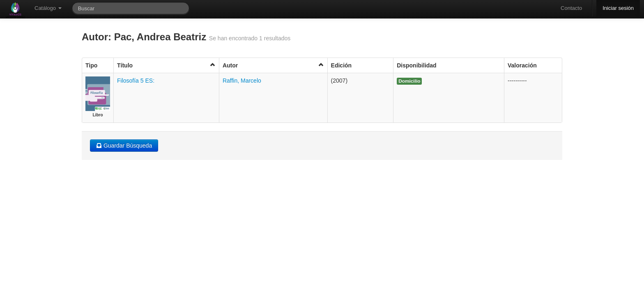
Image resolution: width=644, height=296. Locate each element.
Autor (273, 65)
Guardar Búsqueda (124, 146)
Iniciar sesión (618, 8)
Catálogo (48, 8)
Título (166, 65)
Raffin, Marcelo (242, 81)
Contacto (571, 8)
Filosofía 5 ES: (136, 81)
